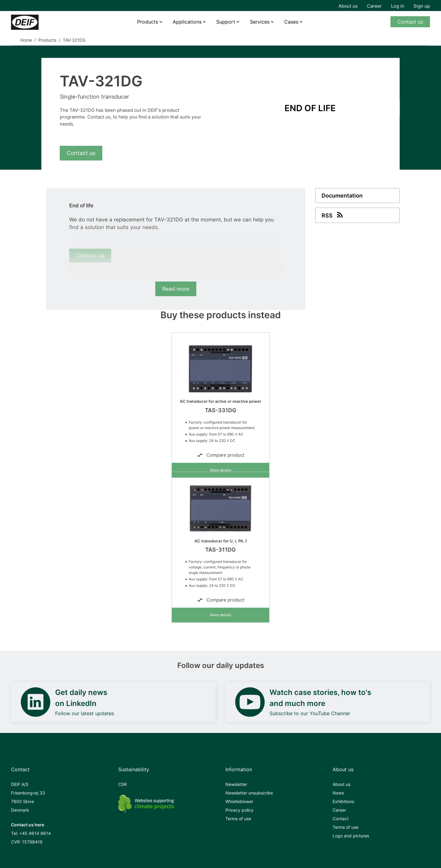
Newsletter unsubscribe (249, 793)
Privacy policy (239, 810)
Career (374, 6)
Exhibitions (343, 801)
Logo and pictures (351, 836)
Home (26, 40)
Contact (341, 819)
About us (348, 6)
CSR (123, 784)
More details (221, 470)
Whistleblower (239, 801)
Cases (291, 22)
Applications (187, 22)
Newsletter (236, 784)
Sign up (422, 6)
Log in (398, 6)
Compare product (221, 455)
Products (148, 22)
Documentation (342, 196)
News (338, 793)
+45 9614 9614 (35, 833)
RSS (333, 215)
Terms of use (238, 819)
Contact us (410, 22)
